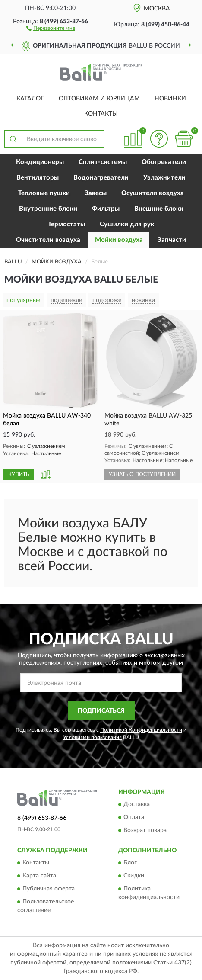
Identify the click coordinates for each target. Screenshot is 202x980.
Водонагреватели (101, 178)
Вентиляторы (38, 178)
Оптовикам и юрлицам (99, 99)
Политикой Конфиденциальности (141, 730)
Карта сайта (39, 876)
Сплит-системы (103, 162)
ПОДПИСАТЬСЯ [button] (101, 711)
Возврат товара (145, 830)
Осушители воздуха (153, 193)
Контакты (101, 114)
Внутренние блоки (48, 209)
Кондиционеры (40, 162)
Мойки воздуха (119, 240)
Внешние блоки (159, 209)
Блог (130, 863)
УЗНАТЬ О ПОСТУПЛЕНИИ (142, 474)
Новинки (170, 99)
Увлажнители (164, 178)
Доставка (137, 804)
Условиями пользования (92, 737)
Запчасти (172, 240)
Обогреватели (164, 162)
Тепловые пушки (44, 193)
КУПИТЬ (19, 474)
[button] (51, 28)
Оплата (134, 817)
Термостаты (66, 224)
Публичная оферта (49, 889)
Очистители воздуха (48, 240)
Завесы (96, 193)
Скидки (134, 876)
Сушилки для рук (127, 224)
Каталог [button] (30, 99)
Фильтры (106, 209)
